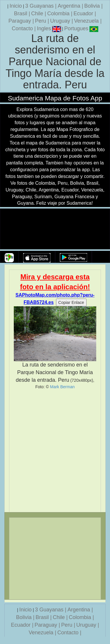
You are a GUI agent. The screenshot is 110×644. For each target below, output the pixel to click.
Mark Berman (62, 387)
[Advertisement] (55, 451)
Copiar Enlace (71, 302)
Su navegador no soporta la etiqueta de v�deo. (55, 229)
